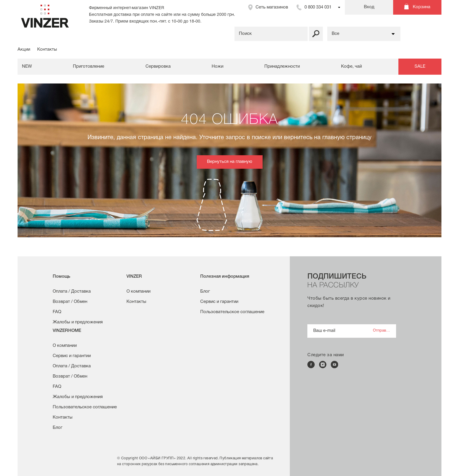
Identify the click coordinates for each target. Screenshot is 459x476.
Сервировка (158, 66)
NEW (27, 66)
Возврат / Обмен (70, 302)
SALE (420, 66)
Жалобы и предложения (78, 322)
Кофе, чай (351, 66)
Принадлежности (282, 66)
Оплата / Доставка (72, 291)
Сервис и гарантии (219, 302)
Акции (24, 50)
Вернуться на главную (229, 162)
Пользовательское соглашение (232, 312)
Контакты (47, 50)
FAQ (57, 312)
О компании (138, 291)
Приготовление (89, 66)
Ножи (217, 66)
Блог (205, 291)
